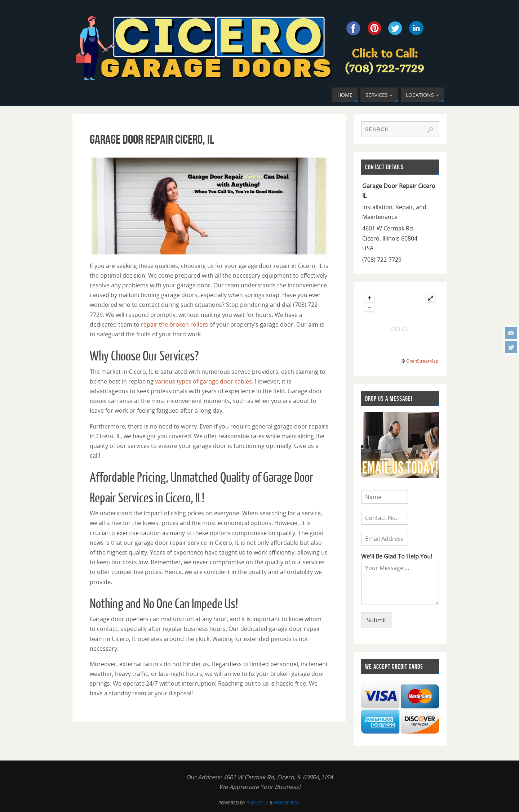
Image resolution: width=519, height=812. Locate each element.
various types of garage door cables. (204, 381)
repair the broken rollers (174, 324)
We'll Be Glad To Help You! (397, 557)
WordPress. (287, 803)
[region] (209, 206)
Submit (377, 620)
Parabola (258, 803)
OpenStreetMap (422, 361)
